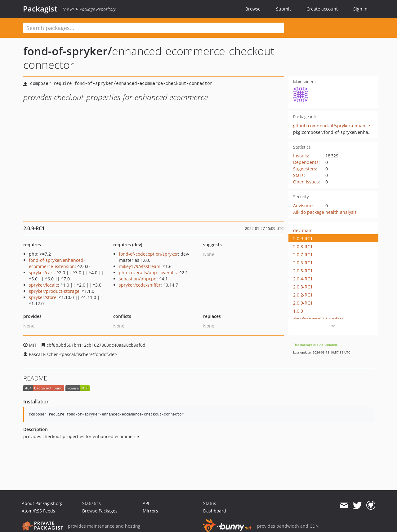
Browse (253, 9)
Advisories (304, 206)
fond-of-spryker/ (68, 51)
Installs (301, 156)
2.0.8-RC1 (303, 246)
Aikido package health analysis (325, 212)
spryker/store (43, 297)
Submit (283, 9)
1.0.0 (298, 311)
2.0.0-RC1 (303, 303)
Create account (322, 9)
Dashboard (215, 511)
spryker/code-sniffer (140, 285)
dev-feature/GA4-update (318, 319)
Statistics (91, 503)
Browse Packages (100, 511)
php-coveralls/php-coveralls (148, 273)
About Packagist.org (42, 503)
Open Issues (306, 182)
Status (210, 503)
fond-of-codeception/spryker (148, 254)
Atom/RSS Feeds (38, 511)
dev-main (303, 230)
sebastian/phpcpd (138, 279)
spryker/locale (43, 285)
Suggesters (305, 169)
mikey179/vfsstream (140, 266)
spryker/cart (41, 273)
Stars (298, 175)
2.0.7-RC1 (303, 255)
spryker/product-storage (54, 291)
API (146, 503)
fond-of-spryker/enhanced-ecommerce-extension (57, 263)
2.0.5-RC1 (303, 271)
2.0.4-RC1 (303, 279)
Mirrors (150, 511)
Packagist (40, 9)
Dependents (306, 162)
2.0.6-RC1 (303, 263)
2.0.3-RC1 (303, 287)
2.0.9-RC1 (303, 238)
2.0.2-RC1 (303, 295)
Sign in (360, 9)
